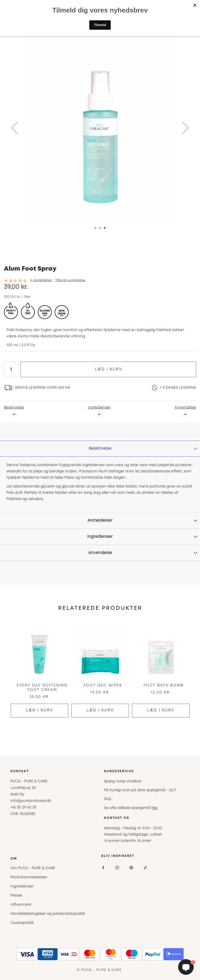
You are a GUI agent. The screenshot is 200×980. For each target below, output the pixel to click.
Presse (16, 896)
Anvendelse (185, 407)
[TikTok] (145, 868)
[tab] (100, 449)
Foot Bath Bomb (164, 685)
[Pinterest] (131, 868)
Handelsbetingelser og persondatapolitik (48, 914)
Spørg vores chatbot (123, 781)
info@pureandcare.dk (31, 801)
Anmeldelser (100, 521)
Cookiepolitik (22, 923)
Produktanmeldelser (29, 877)
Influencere (21, 905)
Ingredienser (99, 407)
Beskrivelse (14, 407)
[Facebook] (103, 868)
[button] (14, 128)
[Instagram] (117, 868)
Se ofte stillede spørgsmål (131, 808)
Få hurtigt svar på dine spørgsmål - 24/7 (140, 790)
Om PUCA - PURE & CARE (33, 868)
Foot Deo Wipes (103, 685)
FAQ (108, 799)
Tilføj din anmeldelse (70, 280)
